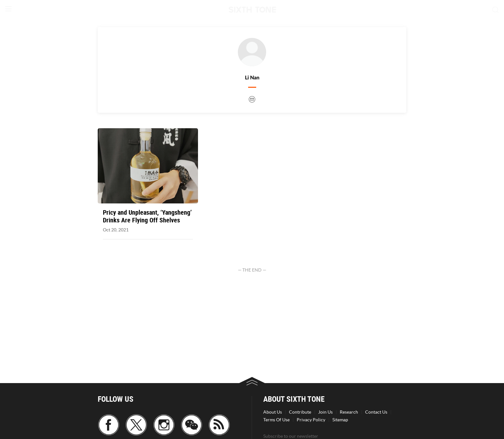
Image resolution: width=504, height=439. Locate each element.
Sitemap (340, 420)
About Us (273, 412)
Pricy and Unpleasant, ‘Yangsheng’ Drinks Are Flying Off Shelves (147, 216)
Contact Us (376, 412)
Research (349, 412)
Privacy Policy (311, 420)
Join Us (325, 412)
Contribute (300, 412)
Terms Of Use (276, 420)
